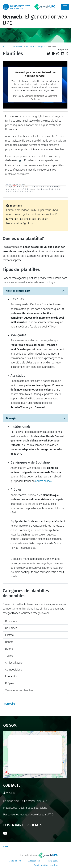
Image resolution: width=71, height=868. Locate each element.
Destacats (11, 621)
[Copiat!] (67, 54)
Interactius (11, 676)
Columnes (11, 628)
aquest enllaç (43, 481)
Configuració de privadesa (46, 865)
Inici (5, 46)
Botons (9, 649)
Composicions (14, 670)
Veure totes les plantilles (19, 690)
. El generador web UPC (35, 20)
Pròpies (10, 683)
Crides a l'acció (14, 663)
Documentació (16, 46)
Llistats (9, 635)
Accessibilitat (34, 861)
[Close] (65, 7)
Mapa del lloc (15, 861)
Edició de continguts (35, 46)
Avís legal (53, 861)
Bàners (9, 642)
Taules (9, 656)
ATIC (50, 814)
